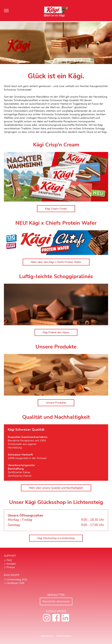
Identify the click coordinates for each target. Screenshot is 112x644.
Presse (11, 567)
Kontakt (11, 564)
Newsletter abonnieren (56, 601)
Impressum (47, 636)
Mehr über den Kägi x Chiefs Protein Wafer (56, 262)
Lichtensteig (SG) (17, 580)
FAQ (9, 560)
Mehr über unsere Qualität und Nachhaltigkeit (56, 488)
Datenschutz (64, 636)
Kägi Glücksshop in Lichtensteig (56, 538)
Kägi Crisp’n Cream (56, 209)
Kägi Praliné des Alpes (56, 332)
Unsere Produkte (56, 403)
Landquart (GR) (16, 583)
